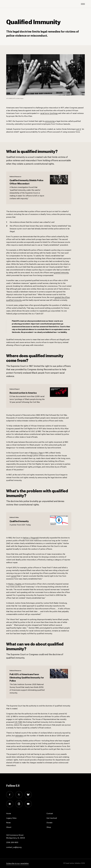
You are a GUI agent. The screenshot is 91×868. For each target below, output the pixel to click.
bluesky (28, 795)
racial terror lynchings (49, 113)
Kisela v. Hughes (15, 584)
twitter (19, 795)
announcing (50, 121)
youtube (28, 804)
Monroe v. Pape (37, 453)
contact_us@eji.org (14, 847)
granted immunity (61, 272)
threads (19, 804)
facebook (10, 795)
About (9, 827)
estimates (19, 735)
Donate (49, 822)
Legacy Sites (11, 818)
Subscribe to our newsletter (17, 863)
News (8, 822)
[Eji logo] (8, 4)
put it (79, 129)
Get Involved (52, 818)
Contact (50, 813)
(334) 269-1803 (12, 842)
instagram (10, 804)
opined (14, 576)
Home (9, 813)
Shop (49, 827)
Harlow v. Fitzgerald (31, 537)
